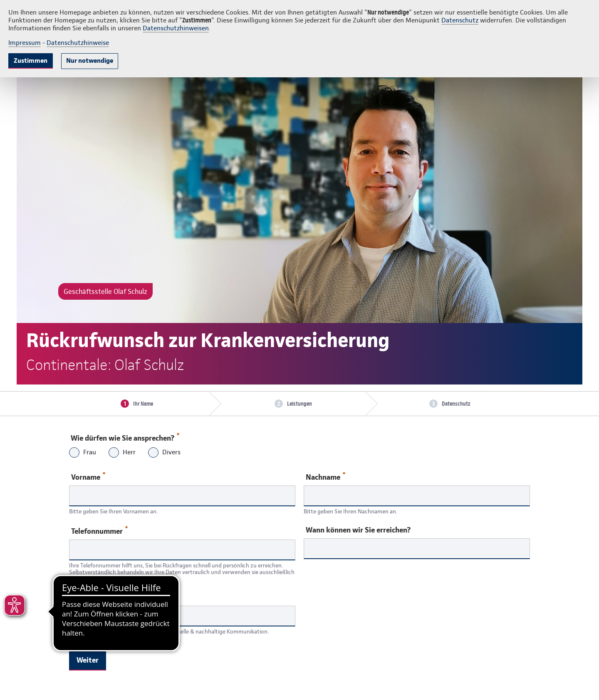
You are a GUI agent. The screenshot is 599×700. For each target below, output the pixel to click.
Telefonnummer (99, 531)
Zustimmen (31, 60)
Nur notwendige (90, 60)
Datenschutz (460, 20)
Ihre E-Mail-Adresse (103, 597)
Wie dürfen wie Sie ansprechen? (125, 436)
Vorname (88, 477)
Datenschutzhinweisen (176, 28)
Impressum (25, 43)
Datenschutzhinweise (78, 43)
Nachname (325, 477)
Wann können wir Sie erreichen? (358, 530)
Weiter (88, 660)
